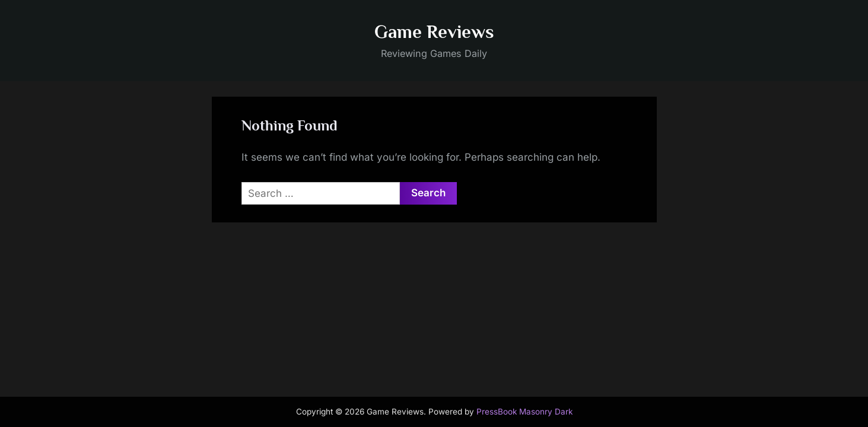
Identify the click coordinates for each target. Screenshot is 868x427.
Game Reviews (434, 32)
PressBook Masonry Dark (524, 412)
